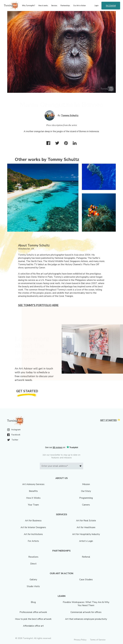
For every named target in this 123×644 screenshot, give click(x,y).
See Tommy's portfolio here (38, 305)
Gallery (33, 580)
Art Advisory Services (33, 484)
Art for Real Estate (86, 521)
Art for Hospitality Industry (86, 534)
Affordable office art (33, 626)
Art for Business (33, 521)
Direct (33, 564)
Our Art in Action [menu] (80, 6)
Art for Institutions (33, 534)
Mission (86, 484)
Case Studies (86, 580)
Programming (86, 498)
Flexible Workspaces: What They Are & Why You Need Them (86, 604)
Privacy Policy (80, 640)
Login (97, 6)
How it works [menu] (43, 6)
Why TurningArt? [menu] (28, 6)
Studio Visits (33, 586)
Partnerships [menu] (65, 6)
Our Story (86, 491)
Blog (33, 602)
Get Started (111, 5)
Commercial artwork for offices (86, 612)
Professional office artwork (33, 612)
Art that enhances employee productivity (86, 619)
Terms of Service (98, 640)
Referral (86, 557)
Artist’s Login (86, 541)
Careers (86, 505)
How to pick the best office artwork (33, 619)
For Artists (33, 541)
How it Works (33, 498)
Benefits (33, 491)
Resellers (33, 557)
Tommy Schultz (70, 115)
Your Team (33, 505)
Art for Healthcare (86, 527)
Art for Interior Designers (33, 527)
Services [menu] (54, 6)
